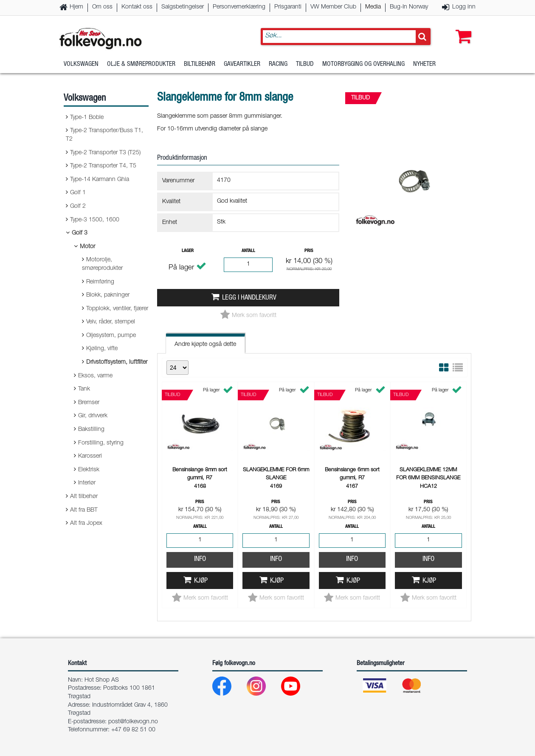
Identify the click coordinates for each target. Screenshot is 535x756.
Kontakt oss (137, 7)
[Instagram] (263, 688)
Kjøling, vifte (102, 349)
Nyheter (424, 66)
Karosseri (90, 456)
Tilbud (305, 66)
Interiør (87, 483)
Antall (248, 251)
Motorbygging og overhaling (363, 66)
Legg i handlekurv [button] (249, 298)
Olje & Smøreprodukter (141, 66)
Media (373, 7)
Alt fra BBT (84, 510)
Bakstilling (91, 430)
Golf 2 (78, 207)
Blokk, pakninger (108, 295)
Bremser (89, 403)
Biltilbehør (200, 66)
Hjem (76, 7)
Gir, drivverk (93, 416)
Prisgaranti (288, 7)
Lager (188, 251)
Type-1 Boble (87, 118)
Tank (84, 389)
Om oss (102, 7)
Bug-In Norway (409, 7)
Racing (278, 66)
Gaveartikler (242, 66)
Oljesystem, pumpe (111, 336)
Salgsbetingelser (183, 7)
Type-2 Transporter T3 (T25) (105, 153)
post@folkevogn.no (133, 722)
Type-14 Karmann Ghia (100, 180)
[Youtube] (297, 688)
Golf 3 (80, 233)
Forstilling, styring (101, 443)
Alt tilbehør (84, 497)
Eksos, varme (95, 376)
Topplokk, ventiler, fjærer (117, 309)
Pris (309, 251)
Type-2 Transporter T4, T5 (103, 166)
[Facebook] (229, 688)
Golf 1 (78, 193)
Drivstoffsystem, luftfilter (117, 362)
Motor (87, 247)
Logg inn (464, 7)
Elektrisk (89, 470)
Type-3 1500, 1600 (95, 220)
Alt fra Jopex (86, 524)
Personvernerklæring (239, 7)
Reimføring (100, 282)
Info (200, 559)
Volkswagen (81, 66)
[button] (462, 28)
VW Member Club (333, 7)
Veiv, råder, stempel (111, 322)
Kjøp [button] (201, 581)
